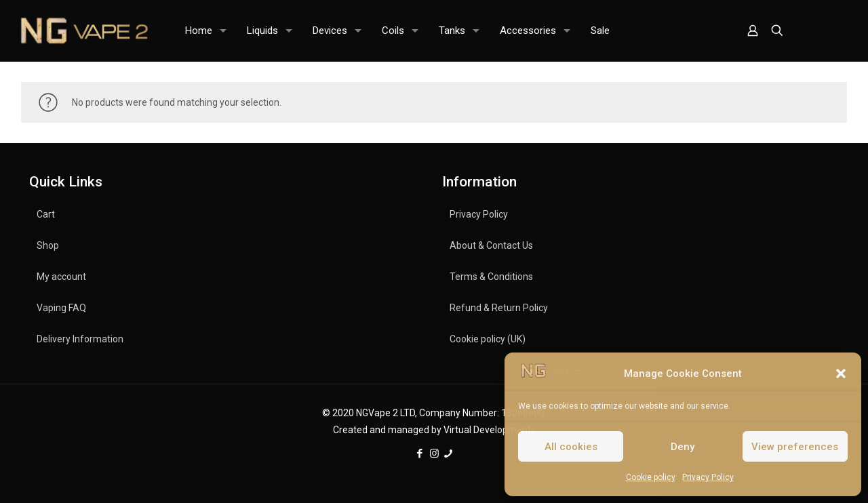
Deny (683, 447)
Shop (48, 245)
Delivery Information (80, 339)
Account (823, 31)
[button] (841, 374)
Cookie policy (651, 477)
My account (61, 277)
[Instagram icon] (434, 454)
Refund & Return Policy (499, 308)
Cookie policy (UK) (488, 339)
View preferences (795, 447)
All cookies (571, 447)
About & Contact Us (491, 245)
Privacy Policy (708, 477)
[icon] (449, 454)
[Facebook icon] (420, 454)
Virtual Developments (490, 430)
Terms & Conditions (491, 277)
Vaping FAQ (61, 308)
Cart (46, 214)
